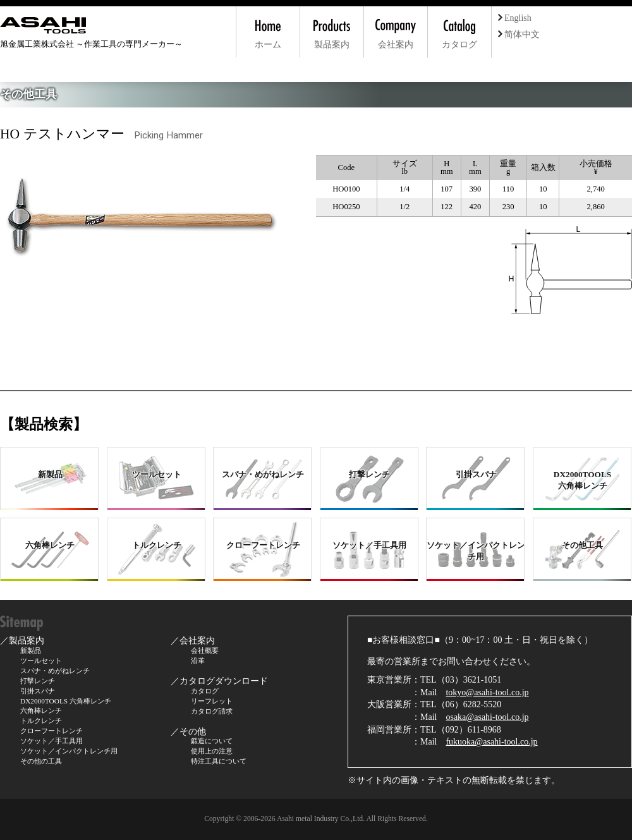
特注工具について (219, 761)
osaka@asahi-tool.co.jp (487, 717)
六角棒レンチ (41, 710)
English (515, 18)
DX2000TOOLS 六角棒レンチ (66, 701)
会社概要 (205, 650)
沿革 (198, 660)
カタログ (205, 691)
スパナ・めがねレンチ (55, 671)
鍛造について (212, 741)
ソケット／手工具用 (52, 741)
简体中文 (519, 34)
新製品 (31, 650)
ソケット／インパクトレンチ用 (69, 751)
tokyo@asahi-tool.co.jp (487, 692)
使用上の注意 (212, 751)
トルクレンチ (41, 721)
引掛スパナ (38, 691)
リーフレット (212, 701)
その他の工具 (41, 761)
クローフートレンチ (52, 731)
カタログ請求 (212, 711)
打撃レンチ (38, 681)
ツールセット (41, 660)
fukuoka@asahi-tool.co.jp (491, 742)
